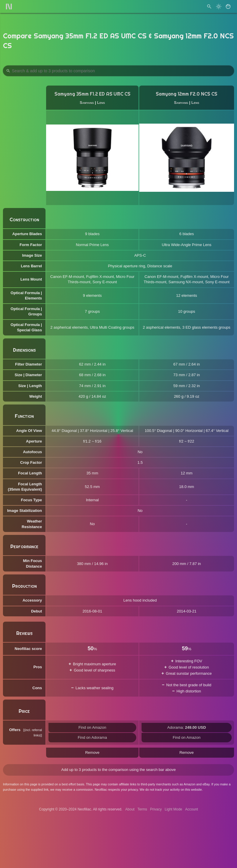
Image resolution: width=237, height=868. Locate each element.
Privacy (156, 809)
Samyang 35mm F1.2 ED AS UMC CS (92, 94)
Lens (101, 103)
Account (192, 809)
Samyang (87, 103)
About (130, 809)
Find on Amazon (92, 727)
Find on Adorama (92, 737)
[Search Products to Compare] (119, 71)
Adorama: (187, 727)
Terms (142, 809)
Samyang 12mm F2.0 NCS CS (186, 94)
